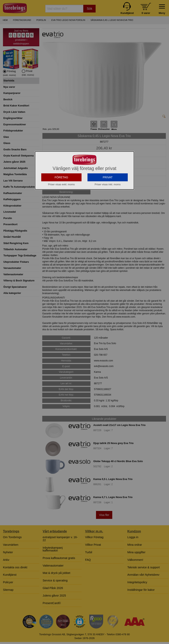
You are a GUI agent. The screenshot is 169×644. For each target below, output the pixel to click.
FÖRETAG (61, 213)
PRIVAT (108, 213)
